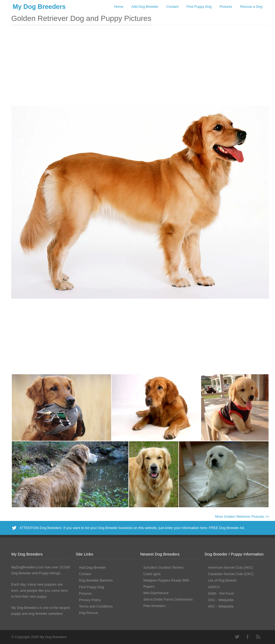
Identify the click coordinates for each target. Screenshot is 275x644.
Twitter (237, 637)
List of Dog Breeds (222, 580)
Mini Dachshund (156, 593)
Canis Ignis (152, 574)
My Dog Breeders (39, 7)
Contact (173, 7)
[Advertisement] (140, 68)
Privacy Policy (90, 600)
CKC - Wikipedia (221, 600)
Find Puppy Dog (199, 7)
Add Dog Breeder (145, 7)
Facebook (248, 637)
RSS (258, 637)
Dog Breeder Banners (96, 580)
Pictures (226, 7)
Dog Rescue (89, 613)
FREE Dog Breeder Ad (227, 528)
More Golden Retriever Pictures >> (242, 517)
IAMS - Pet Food (221, 593)
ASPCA (214, 587)
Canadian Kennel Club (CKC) (231, 574)
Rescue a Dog (251, 7)
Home (119, 7)
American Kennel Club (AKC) (230, 567)
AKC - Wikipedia (221, 606)
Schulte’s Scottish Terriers (163, 567)
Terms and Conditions (96, 606)
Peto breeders (154, 606)
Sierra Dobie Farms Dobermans (168, 599)
